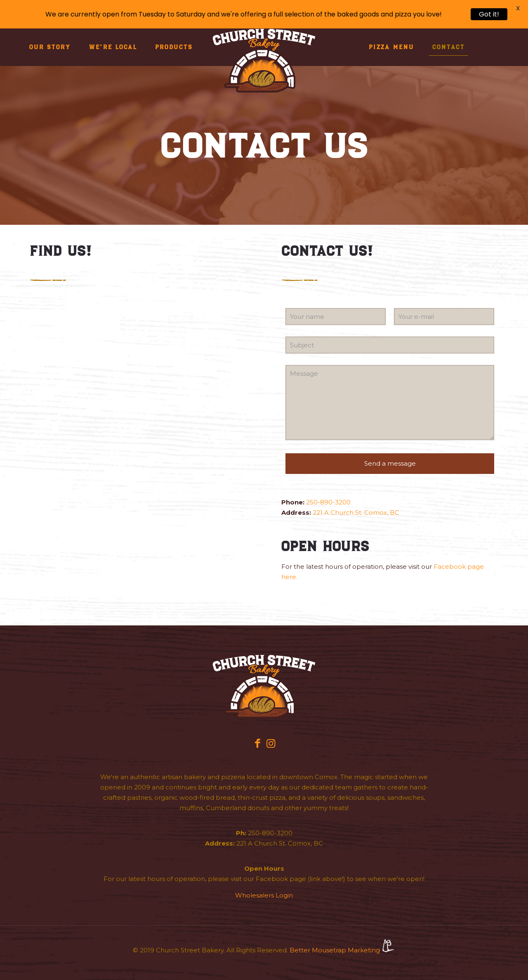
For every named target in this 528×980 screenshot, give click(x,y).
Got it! (489, 14)
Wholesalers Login (264, 895)
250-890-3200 (328, 502)
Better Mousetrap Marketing (342, 950)
